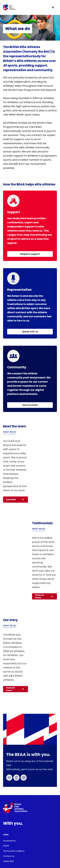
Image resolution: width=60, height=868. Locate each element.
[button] (36, 7)
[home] (9, 8)
